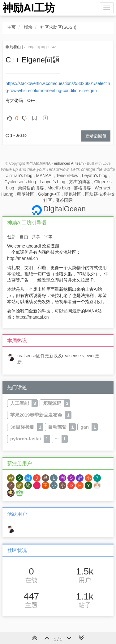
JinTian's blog (19, 176)
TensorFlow (67, 176)
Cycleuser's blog (20, 182)
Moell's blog (59, 188)
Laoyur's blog (52, 182)
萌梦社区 (26, 194)
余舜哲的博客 (31, 188)
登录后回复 (96, 136)
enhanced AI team (69, 163)
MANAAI (45, 176)
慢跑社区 (73, 194)
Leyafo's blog (95, 176)
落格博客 (82, 188)
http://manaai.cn (23, 258)
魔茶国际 (64, 200)
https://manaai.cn (32, 317)
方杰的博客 (80, 182)
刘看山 (15, 47)
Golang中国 (49, 194)
